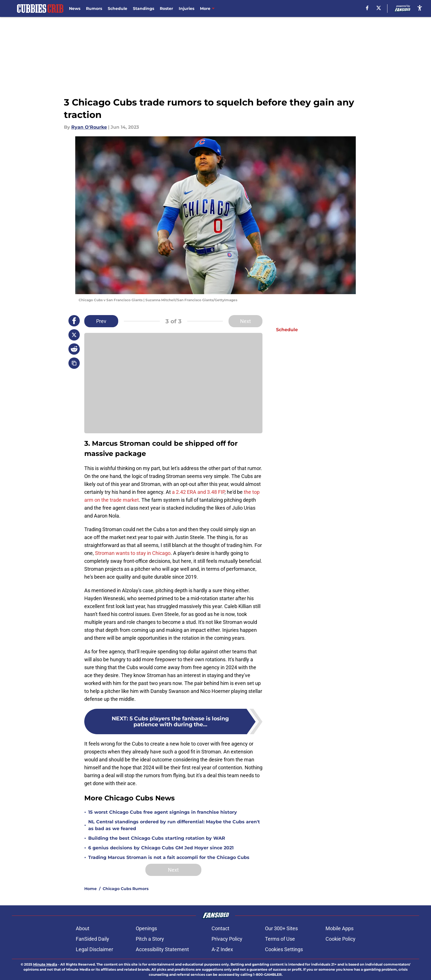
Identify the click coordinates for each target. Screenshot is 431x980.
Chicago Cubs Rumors (126, 889)
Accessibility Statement (162, 949)
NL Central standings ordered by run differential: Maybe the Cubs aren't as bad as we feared (174, 825)
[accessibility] (420, 8)
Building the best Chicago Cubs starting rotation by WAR (157, 838)
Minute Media (45, 964)
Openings (146, 928)
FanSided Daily (92, 939)
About (83, 928)
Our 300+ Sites (281, 928)
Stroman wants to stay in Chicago (133, 553)
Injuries (187, 8)
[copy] (74, 363)
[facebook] (367, 8)
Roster (166, 8)
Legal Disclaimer (94, 949)
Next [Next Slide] (245, 321)
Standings (144, 8)
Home (90, 889)
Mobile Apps (340, 928)
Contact (220, 928)
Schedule (118, 8)
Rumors (94, 8)
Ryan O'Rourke (89, 127)
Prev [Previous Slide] (101, 321)
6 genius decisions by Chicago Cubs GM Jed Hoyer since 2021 (161, 848)
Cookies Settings (284, 949)
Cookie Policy (341, 939)
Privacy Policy (227, 939)
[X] (379, 8)
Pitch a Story (150, 939)
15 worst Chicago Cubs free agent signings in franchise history (163, 812)
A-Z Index (222, 949)
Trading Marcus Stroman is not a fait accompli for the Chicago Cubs (169, 857)
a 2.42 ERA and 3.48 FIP (198, 492)
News (75, 8)
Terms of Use (280, 939)
